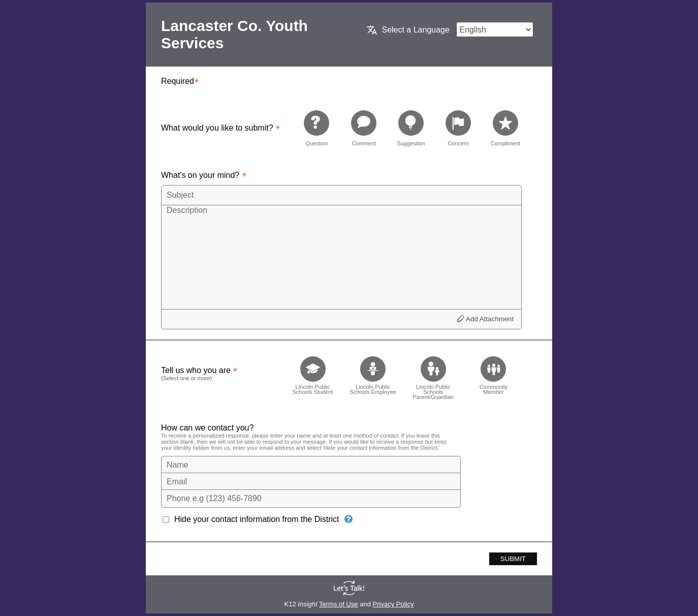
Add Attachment (490, 319)
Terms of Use (339, 604)
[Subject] (341, 195)
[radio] (316, 128)
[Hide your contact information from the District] (348, 519)
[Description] (341, 257)
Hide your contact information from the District (257, 519)
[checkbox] (313, 375)
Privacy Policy (393, 604)
